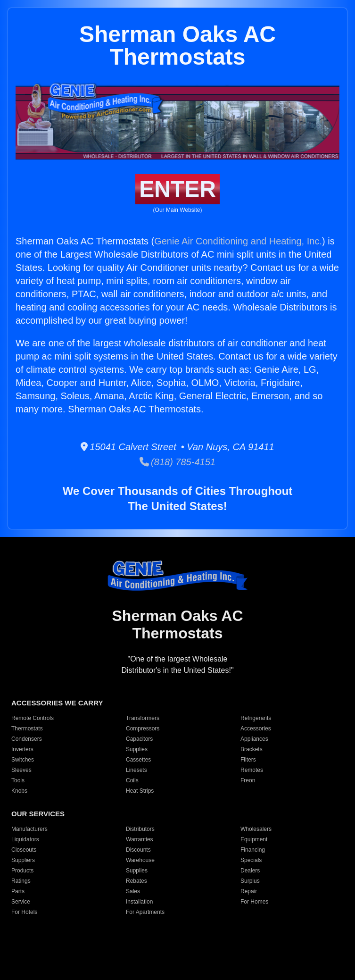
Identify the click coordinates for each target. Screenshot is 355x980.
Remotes (252, 770)
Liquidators (25, 839)
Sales (133, 891)
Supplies (137, 749)
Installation (139, 902)
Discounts (138, 850)
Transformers (143, 718)
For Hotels (24, 912)
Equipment (254, 839)
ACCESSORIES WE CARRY (57, 703)
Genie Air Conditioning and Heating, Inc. (238, 241)
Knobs (19, 791)
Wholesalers (256, 829)
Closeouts (24, 850)
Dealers (250, 871)
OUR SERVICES (38, 814)
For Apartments (145, 912)
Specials (251, 860)
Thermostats (27, 729)
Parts (18, 891)
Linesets (136, 770)
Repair (249, 891)
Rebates (136, 881)
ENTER (177, 189)
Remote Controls (33, 718)
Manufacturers (29, 829)
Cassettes (138, 760)
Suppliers (23, 860)
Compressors (143, 729)
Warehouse (140, 860)
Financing (253, 850)
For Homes (254, 902)
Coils (132, 780)
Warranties (140, 839)
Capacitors (139, 739)
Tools (18, 780)
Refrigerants (256, 718)
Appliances (254, 739)
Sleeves (21, 770)
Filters (248, 760)
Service (21, 902)
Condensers (27, 739)
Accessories (256, 729)
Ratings (21, 881)
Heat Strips (140, 791)
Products (22, 871)
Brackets (252, 749)
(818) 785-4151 (177, 462)
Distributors (140, 829)
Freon (248, 780)
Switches (23, 760)
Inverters (22, 749)
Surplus (250, 881)
